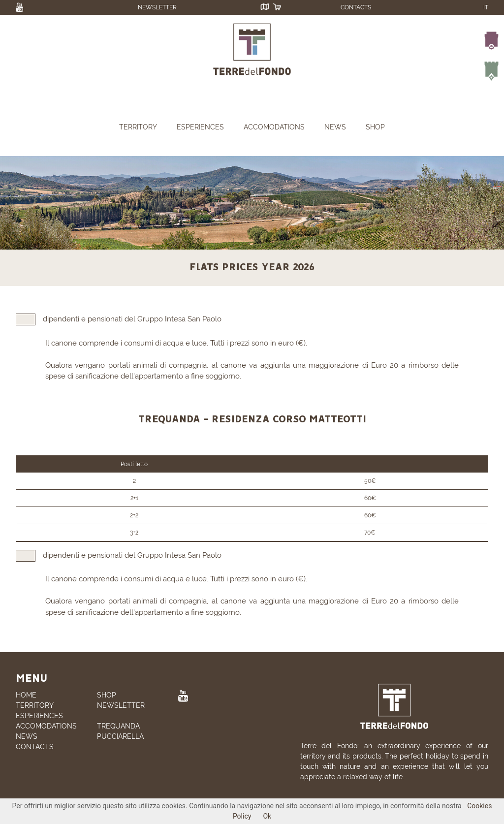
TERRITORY (138, 127)
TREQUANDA (118, 726)
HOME (26, 695)
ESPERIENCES (200, 127)
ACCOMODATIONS (274, 127)
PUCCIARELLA (120, 736)
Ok (267, 816)
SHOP (375, 127)
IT (486, 7)
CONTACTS (356, 7)
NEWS (335, 127)
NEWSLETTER (157, 7)
